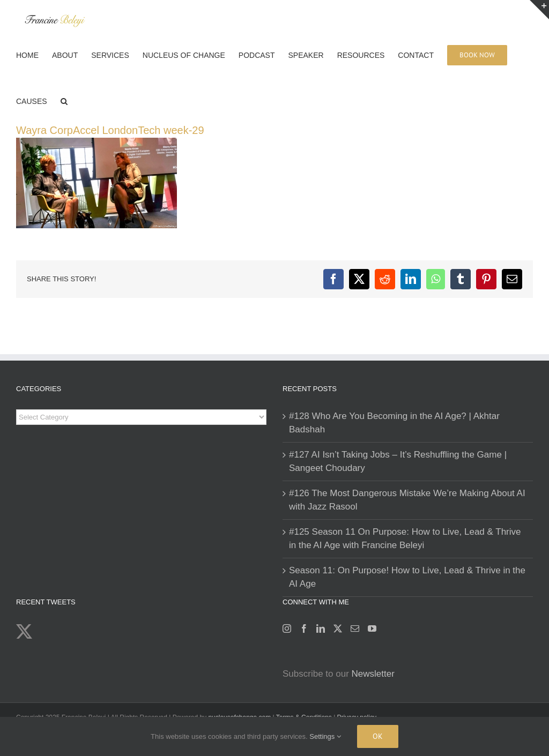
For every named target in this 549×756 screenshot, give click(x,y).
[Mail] (355, 628)
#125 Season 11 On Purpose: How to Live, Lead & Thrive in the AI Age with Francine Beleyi (405, 539)
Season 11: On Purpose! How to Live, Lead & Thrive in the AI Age (407, 577)
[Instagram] (287, 628)
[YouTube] (372, 628)
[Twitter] (338, 628)
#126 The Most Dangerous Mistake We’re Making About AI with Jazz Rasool (407, 500)
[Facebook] (304, 628)
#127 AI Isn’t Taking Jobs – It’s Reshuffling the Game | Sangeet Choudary (398, 462)
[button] (64, 100)
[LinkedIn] (321, 628)
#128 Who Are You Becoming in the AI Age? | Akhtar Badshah (394, 423)
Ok (378, 736)
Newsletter (373, 674)
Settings (325, 736)
